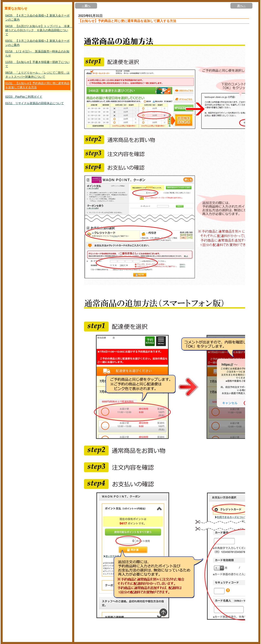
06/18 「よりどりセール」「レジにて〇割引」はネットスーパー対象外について (37, 75)
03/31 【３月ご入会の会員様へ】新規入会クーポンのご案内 (37, 43)
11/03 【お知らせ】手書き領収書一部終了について (37, 64)
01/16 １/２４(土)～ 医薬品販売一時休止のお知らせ (37, 53)
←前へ (86, 6)
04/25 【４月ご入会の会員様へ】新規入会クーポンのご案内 (37, 18)
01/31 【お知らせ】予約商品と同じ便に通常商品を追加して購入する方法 (37, 85)
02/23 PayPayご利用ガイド (24, 97)
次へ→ (241, 6)
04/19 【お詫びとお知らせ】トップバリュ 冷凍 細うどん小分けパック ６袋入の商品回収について (38, 30)
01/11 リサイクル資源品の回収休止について (35, 103)
